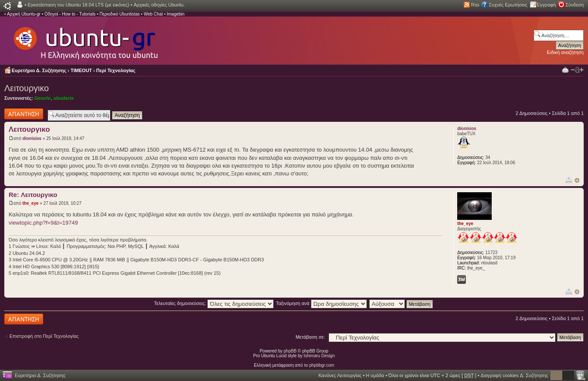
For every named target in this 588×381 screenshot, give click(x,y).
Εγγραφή (547, 5)
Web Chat (153, 14)
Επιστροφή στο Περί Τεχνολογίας (44, 336)
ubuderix (63, 98)
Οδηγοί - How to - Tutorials (70, 14)
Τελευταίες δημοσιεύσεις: (214, 303)
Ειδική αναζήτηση (565, 52)
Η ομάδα (375, 375)
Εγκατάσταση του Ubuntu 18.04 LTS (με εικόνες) (78, 5)
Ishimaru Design (319, 356)
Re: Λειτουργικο (33, 195)
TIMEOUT (82, 70)
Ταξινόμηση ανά (321, 303)
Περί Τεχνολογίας (116, 70)
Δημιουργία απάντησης (24, 114)
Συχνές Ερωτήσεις (508, 5)
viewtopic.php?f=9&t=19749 (43, 223)
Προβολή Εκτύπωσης (565, 69)
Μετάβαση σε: (310, 337)
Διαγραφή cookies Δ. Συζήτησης (514, 375)
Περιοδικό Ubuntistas (119, 14)
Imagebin (175, 14)
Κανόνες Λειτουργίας (340, 375)
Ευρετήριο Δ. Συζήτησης (39, 70)
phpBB (290, 351)
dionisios (32, 138)
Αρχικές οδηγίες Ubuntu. (159, 5)
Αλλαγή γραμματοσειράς (577, 70)
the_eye (30, 203)
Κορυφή (577, 180)
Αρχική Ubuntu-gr (24, 14)
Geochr (43, 98)
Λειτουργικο (27, 88)
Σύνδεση (575, 5)
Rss (475, 5)
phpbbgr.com (322, 365)
